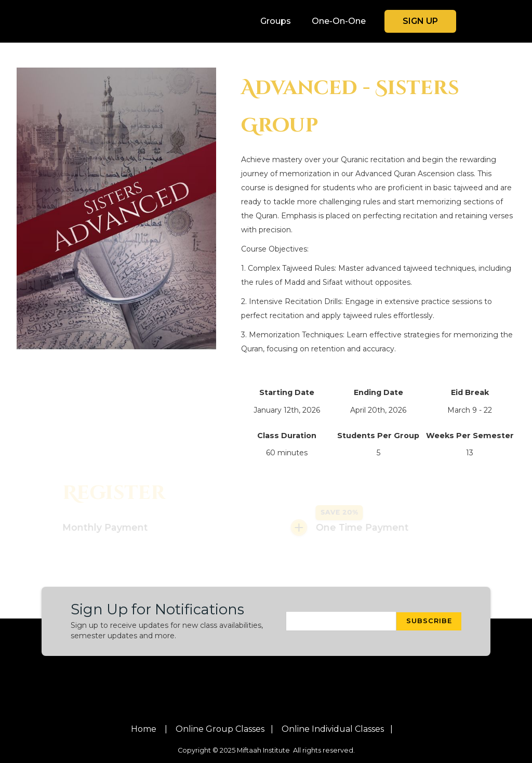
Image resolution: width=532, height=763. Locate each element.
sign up (420, 21)
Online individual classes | (337, 729)
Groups (276, 21)
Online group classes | (224, 729)
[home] (105, 21)
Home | (149, 729)
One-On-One (339, 21)
